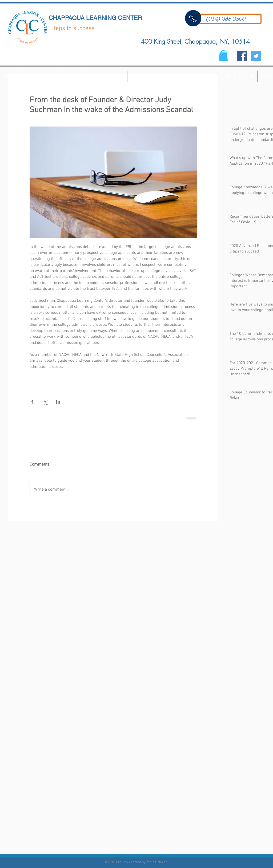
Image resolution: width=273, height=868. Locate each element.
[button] (223, 56)
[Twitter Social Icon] (256, 56)
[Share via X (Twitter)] (45, 402)
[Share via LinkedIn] (58, 402)
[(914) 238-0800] (225, 19)
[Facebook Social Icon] (242, 56)
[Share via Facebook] (32, 402)
